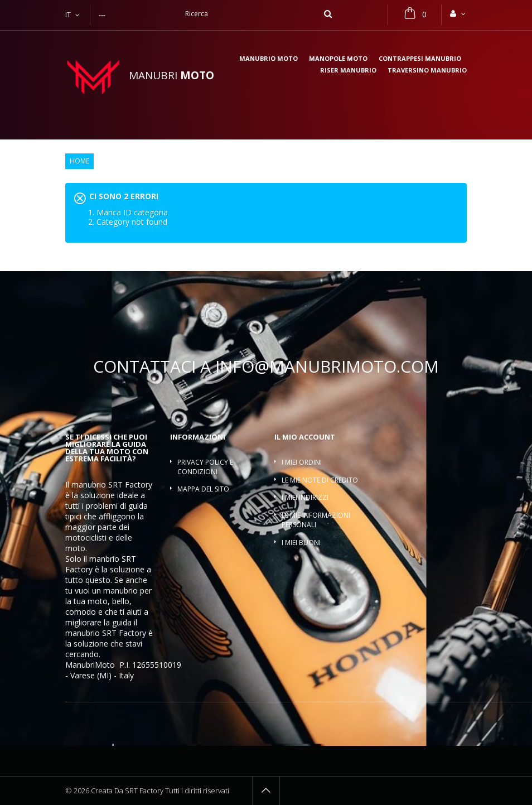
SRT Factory (124, 633)
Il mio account (305, 437)
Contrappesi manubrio (420, 59)
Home (79, 161)
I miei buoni (301, 543)
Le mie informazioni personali (316, 520)
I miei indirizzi (305, 497)
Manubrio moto (269, 59)
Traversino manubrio (427, 71)
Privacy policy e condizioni (205, 467)
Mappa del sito (203, 489)
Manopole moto (338, 59)
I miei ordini (302, 462)
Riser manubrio (348, 71)
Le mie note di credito (320, 480)
